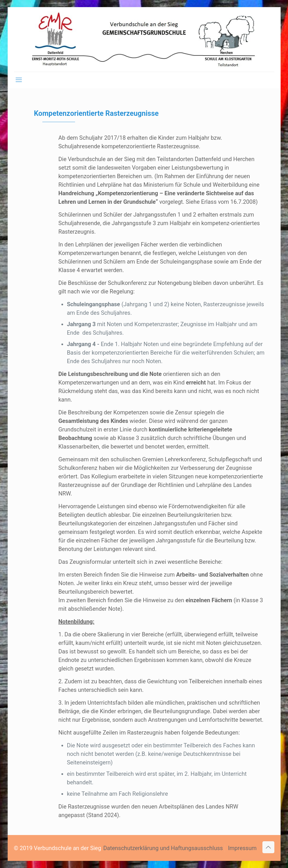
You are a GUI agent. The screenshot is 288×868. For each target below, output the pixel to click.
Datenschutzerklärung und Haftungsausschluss (163, 848)
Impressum (242, 848)
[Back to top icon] (268, 847)
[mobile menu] (19, 80)
